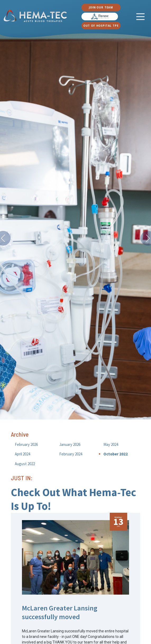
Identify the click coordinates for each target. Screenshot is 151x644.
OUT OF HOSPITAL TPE (101, 26)
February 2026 (26, 444)
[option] (75, 226)
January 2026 (70, 444)
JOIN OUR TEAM (101, 7)
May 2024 (111, 444)
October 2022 (116, 454)
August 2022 (25, 464)
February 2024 (71, 454)
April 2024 (22, 454)
